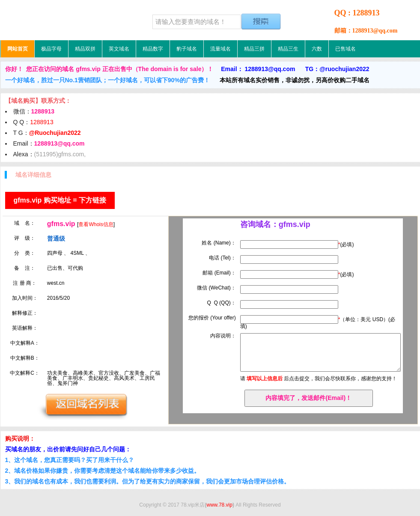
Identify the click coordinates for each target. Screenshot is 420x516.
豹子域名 (187, 49)
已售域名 (346, 49)
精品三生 (288, 49)
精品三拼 (254, 49)
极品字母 (51, 49)
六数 (317, 49)
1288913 (42, 122)
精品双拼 (85, 49)
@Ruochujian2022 (55, 133)
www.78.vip (219, 505)
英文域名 (119, 49)
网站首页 (18, 49)
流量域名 (220, 49)
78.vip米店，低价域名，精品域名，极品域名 (54, 20)
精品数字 (153, 49)
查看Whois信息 (96, 224)
